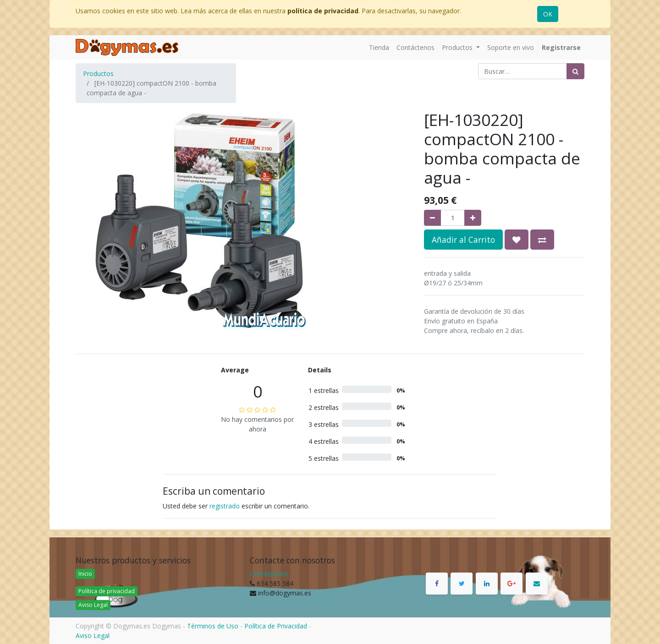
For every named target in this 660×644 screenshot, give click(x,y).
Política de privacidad (107, 591)
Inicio (85, 574)
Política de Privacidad (276, 626)
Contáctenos (269, 574)
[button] (517, 240)
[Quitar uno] (432, 218)
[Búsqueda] (575, 71)
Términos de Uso (213, 626)
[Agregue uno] (473, 218)
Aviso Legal (93, 605)
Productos (98, 74)
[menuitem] (379, 47)
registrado (225, 506)
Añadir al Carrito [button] (463, 240)
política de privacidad (323, 11)
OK (548, 14)
